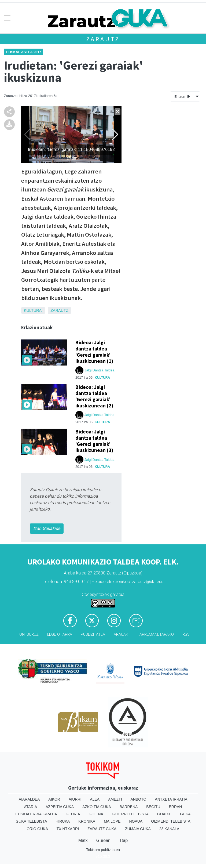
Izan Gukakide (47, 528)
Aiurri (75, 799)
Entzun (182, 96)
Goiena (96, 814)
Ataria (31, 807)
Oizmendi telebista (171, 821)
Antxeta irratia (171, 799)
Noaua (136, 821)
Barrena (129, 807)
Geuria (73, 814)
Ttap (123, 840)
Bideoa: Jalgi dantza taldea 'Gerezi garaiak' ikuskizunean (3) (94, 441)
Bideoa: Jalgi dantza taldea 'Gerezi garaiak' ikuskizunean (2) (94, 396)
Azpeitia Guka (60, 807)
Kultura (33, 310)
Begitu (153, 807)
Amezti (115, 799)
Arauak (121, 634)
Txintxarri (68, 829)
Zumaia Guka (138, 829)
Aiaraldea (29, 799)
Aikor (54, 799)
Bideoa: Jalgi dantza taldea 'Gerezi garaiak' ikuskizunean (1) (94, 352)
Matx (83, 840)
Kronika (87, 821)
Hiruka (63, 821)
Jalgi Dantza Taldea (99, 370)
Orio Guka (37, 829)
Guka (185, 814)
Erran (175, 807)
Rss (186, 634)
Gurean (103, 840)
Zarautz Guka (102, 829)
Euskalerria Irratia (36, 814)
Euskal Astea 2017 (24, 52)
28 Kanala (169, 829)
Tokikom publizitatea (103, 850)
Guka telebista (31, 821)
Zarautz (103, 39)
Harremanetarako (155, 634)
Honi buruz (28, 634)
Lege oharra (60, 634)
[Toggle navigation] (7, 18)
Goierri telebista (130, 814)
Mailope (112, 821)
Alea (95, 799)
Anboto (139, 799)
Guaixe (164, 814)
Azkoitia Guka (97, 807)
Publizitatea (93, 634)
